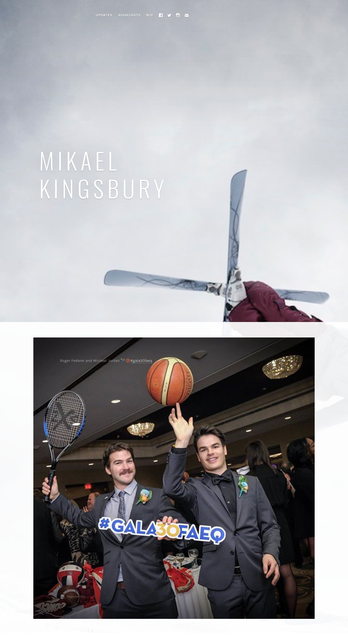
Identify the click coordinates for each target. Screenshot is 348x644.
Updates (104, 15)
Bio (150, 15)
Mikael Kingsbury (104, 174)
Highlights (129, 15)
